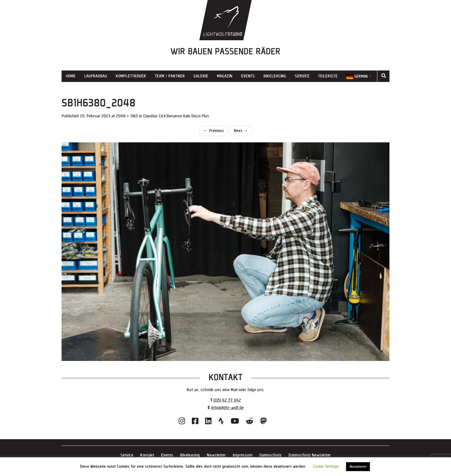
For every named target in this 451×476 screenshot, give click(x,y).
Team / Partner (170, 76)
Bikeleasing (275, 76)
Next (241, 131)
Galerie (201, 76)
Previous (214, 131)
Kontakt (147, 455)
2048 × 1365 (127, 116)
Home (71, 76)
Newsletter (216, 455)
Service (302, 76)
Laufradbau (96, 76)
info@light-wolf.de (227, 408)
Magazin (225, 76)
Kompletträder (131, 76)
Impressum (243, 455)
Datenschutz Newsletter (310, 455)
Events (248, 76)
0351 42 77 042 (227, 400)
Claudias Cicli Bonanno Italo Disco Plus (176, 116)
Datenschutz (271, 455)
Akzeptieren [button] (358, 467)
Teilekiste (328, 76)
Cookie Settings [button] (326, 467)
